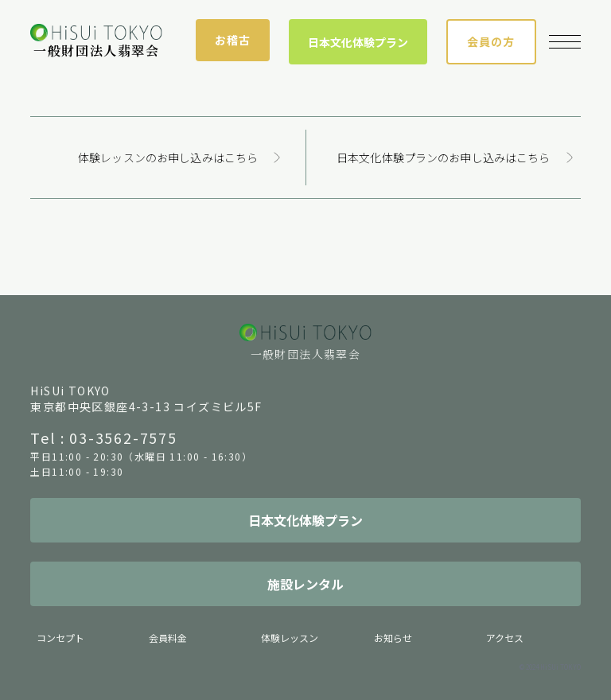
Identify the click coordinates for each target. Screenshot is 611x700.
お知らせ (393, 638)
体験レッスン (290, 638)
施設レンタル (305, 584)
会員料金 (168, 638)
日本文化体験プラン (358, 42)
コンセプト (60, 638)
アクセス (505, 638)
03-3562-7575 (123, 437)
